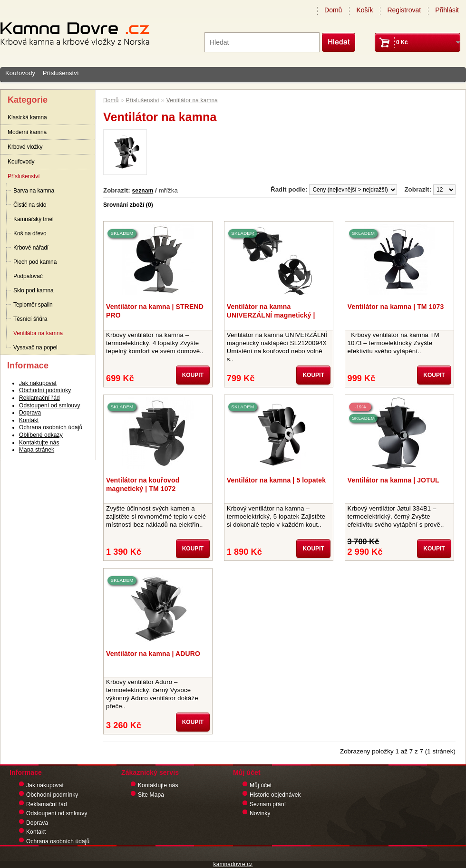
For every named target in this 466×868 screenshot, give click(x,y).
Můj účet (261, 785)
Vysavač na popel (35, 347)
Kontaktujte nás (39, 443)
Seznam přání (268, 804)
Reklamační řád (39, 398)
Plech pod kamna (35, 262)
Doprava (30, 413)
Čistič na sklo (30, 205)
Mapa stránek (37, 450)
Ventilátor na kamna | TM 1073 (396, 307)
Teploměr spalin (33, 305)
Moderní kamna (27, 132)
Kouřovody (20, 73)
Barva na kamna (34, 191)
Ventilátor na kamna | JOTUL (393, 480)
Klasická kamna (27, 117)
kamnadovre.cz (233, 864)
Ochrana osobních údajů (51, 427)
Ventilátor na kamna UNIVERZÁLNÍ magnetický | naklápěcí (271, 311)
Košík (364, 10)
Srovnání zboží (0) (128, 205)
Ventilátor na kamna (38, 333)
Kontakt (29, 420)
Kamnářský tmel (34, 219)
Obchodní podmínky (45, 390)
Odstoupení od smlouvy (50, 405)
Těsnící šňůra (30, 319)
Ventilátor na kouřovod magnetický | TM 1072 (143, 484)
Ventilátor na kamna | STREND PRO (155, 311)
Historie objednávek (275, 795)
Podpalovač (28, 276)
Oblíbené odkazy (41, 435)
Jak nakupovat (38, 383)
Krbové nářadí (31, 248)
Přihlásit (447, 10)
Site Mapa (151, 795)
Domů (333, 10)
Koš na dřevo (30, 233)
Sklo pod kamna (34, 290)
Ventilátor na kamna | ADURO (153, 654)
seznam (143, 191)
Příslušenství (61, 73)
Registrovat (404, 10)
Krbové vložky (25, 147)
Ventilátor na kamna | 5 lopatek (276, 480)
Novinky (260, 813)
